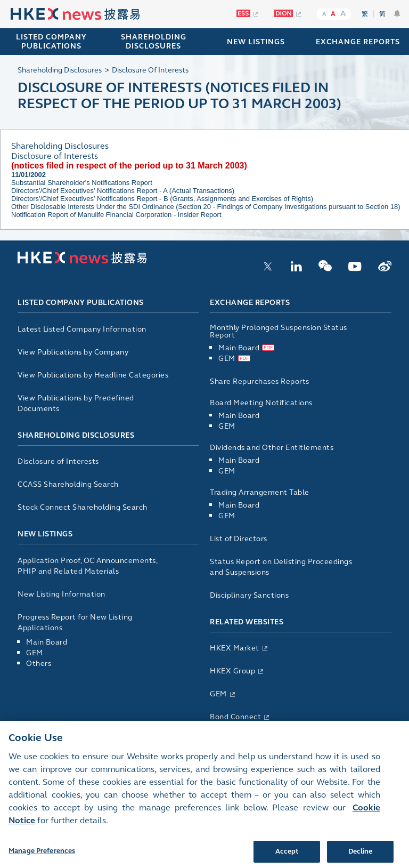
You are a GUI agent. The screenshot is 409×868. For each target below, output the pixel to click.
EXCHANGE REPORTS (358, 42)
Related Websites (247, 622)
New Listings (45, 534)
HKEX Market (235, 648)
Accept (287, 856)
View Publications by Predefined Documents (76, 403)
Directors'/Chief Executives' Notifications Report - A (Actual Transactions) (123, 191)
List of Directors (239, 539)
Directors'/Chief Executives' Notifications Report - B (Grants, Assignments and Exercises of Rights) (162, 199)
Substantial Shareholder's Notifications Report (82, 183)
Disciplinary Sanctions (249, 595)
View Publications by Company (73, 352)
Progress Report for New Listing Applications (75, 622)
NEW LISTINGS (256, 42)
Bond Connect (235, 717)
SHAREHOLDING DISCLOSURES (154, 42)
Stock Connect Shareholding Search (83, 507)
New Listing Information (62, 594)
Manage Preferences (42, 856)
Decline (361, 856)
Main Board (47, 642)
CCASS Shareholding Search (68, 484)
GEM (35, 653)
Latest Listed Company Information (82, 329)
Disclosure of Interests (58, 461)
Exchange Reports (250, 303)
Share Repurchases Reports (260, 381)
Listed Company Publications (51, 42)
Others (39, 664)
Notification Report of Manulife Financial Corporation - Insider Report (116, 215)
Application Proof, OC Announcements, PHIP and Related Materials (87, 566)
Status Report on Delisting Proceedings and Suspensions (281, 567)
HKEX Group (232, 671)
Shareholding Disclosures (76, 435)
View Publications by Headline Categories (93, 375)
